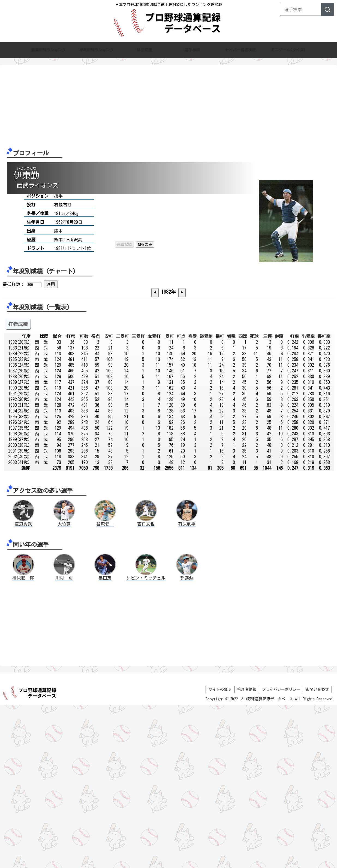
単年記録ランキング (97, 50)
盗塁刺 (206, 499)
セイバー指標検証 (240, 50)
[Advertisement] (166, 106)
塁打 (170, 499)
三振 (267, 499)
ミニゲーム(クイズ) (288, 50)
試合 (57, 499)
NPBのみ (145, 203)
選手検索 (192, 50)
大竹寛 (64, 687)
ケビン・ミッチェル (146, 741)
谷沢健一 (105, 687)
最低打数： (14, 324)
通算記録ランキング (49, 50)
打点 (181, 499)
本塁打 (154, 499)
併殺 (279, 499)
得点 (95, 499)
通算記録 (124, 203)
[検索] (327, 9)
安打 (109, 499)
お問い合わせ (317, 852)
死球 (254, 499)
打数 (84, 499)
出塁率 (308, 499)
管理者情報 (247, 852)
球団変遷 (145, 50)
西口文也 (146, 687)
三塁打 (138, 499)
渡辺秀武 (23, 687)
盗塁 (192, 499)
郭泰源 (187, 741)
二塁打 (122, 499)
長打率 (324, 499)
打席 (71, 499)
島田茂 (105, 741)
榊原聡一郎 (23, 741)
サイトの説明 (220, 852)
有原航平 (187, 687)
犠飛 (231, 499)
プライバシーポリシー (281, 852)
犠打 (220, 499)
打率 (294, 499)
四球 (243, 499)
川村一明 (64, 741)
